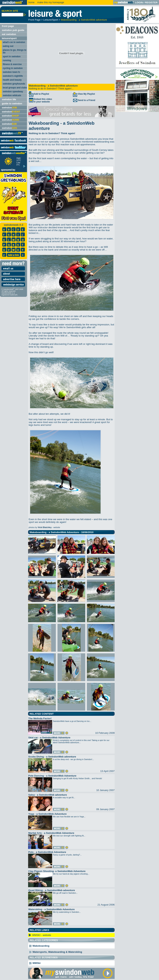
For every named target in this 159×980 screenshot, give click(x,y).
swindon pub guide (13, 30)
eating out (8, 46)
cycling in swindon (13, 68)
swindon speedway (13, 92)
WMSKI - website (42, 935)
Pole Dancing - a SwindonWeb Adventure (52, 776)
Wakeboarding (39, 946)
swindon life (9, 99)
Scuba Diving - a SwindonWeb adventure (52, 757)
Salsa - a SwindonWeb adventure (48, 795)
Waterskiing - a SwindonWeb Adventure (51, 909)
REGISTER (151, 3)
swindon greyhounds (14, 84)
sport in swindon (12, 57)
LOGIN (139, 3)
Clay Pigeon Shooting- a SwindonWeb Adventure (57, 871)
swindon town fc (11, 72)
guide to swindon (12, 103)
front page (8, 26)
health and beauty (12, 80)
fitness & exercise (12, 64)
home (31, 2)
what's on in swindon (14, 42)
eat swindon (9, 34)
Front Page (34, 20)
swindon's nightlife (13, 76)
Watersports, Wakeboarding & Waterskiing (56, 952)
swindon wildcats (12, 95)
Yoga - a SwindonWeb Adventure (47, 814)
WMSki (35, 963)
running (7, 60)
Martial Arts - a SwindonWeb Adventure (51, 833)
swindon (9, 108)
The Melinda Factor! (40, 718)
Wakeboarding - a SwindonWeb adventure (84, 20)
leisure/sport (9, 38)
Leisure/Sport (51, 20)
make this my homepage (50, 2)
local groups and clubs (15, 88)
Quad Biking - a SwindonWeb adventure (52, 890)
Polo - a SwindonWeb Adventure (47, 852)
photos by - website (44, 527)
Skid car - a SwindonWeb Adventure (49, 738)
